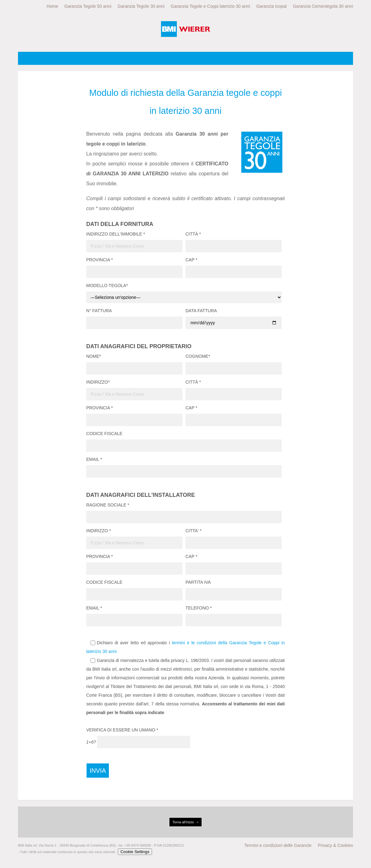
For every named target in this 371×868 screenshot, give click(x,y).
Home (52, 6)
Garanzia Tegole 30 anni (141, 6)
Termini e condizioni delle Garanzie (278, 845)
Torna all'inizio (185, 822)
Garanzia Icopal (271, 6)
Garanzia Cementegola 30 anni (323, 6)
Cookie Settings (135, 852)
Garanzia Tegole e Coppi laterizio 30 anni (210, 6)
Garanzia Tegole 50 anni (88, 6)
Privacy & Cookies (335, 845)
